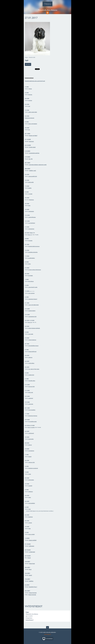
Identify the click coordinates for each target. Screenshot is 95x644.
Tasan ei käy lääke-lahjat (33, 305)
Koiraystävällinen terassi (33, 346)
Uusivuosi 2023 (31, 387)
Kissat (29, 558)
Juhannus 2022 (31, 462)
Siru (29, 130)
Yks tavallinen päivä (32, 422)
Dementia (30, 241)
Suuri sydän (31, 334)
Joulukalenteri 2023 (32, 317)
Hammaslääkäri (32, 503)
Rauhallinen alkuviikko (33, 252)
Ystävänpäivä (31, 211)
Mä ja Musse (31, 281)
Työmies (30, 89)
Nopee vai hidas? (33, 136)
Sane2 (30, 575)
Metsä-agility (31, 182)
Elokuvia (30, 445)
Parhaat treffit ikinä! (32, 352)
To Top (47, 628)
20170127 (28, 64)
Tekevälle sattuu (32, 381)
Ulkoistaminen (31, 229)
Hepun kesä (32, 564)
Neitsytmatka (31, 480)
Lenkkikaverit (31, 433)
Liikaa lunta (31, 404)
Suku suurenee (31, 293)
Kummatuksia (31, 451)
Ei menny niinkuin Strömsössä (35, 270)
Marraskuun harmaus (33, 416)
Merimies (30, 95)
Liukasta (30, 523)
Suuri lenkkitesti (32, 223)
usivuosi (32, 141)
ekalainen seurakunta (33, 468)
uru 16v (30, 322)
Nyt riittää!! (31, 276)
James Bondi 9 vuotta (33, 287)
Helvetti (30, 457)
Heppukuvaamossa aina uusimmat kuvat (35, 81)
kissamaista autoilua (34, 153)
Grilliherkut (30, 492)
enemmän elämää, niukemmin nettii (38, 165)
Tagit (26, 60)
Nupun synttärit (33, 540)
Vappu (30, 497)
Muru (29, 206)
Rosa (30, 569)
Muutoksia (30, 517)
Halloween (32, 546)
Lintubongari (32, 552)
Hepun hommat (33, 593)
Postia (30, 474)
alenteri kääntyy (32, 311)
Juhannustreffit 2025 (33, 176)
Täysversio (49, 639)
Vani (29, 106)
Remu (29, 264)
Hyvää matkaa (31, 363)
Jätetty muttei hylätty (33, 112)
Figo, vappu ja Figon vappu (34, 369)
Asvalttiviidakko (31, 258)
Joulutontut (31, 398)
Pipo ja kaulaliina (32, 410)
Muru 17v (30, 235)
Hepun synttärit (31, 534)
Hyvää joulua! (32, 147)
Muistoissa (31, 200)
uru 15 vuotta (32, 427)
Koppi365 (30, 486)
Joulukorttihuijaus (32, 217)
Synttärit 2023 (31, 375)
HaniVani (30, 100)
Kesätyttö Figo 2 (33, 587)
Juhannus (30, 357)
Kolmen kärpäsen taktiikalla (34, 328)
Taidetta (30, 188)
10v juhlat (30, 194)
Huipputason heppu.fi (33, 299)
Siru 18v (31, 159)
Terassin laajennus (32, 340)
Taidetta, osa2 (33, 171)
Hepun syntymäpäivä (33, 124)
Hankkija (31, 581)
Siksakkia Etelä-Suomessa (34, 246)
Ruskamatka (31, 439)
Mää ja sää (31, 392)
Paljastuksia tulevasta (30, 118)
